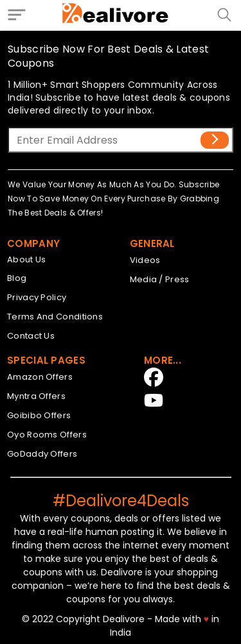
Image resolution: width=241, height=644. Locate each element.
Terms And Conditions (55, 317)
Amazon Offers (40, 377)
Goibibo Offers (39, 415)
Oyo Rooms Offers (47, 435)
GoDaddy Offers (42, 454)
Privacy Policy (37, 297)
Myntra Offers (36, 396)
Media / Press (160, 279)
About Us (26, 259)
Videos (145, 260)
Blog (17, 278)
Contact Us (31, 336)
